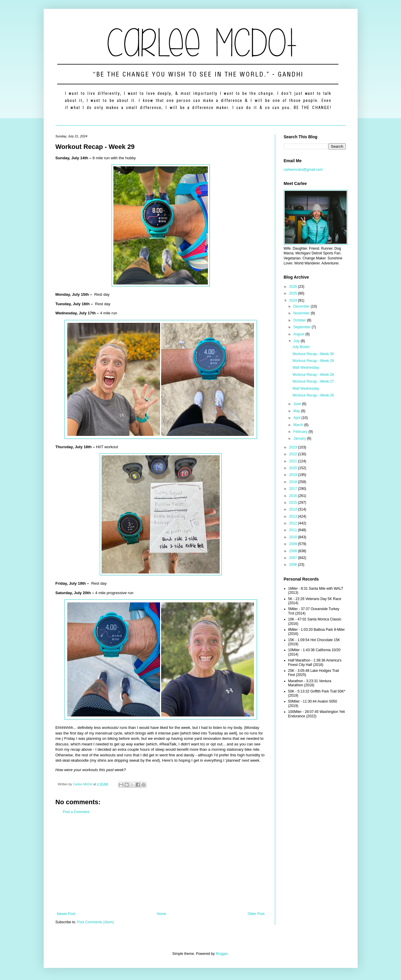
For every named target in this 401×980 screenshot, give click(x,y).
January (300, 438)
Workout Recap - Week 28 (313, 375)
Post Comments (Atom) (96, 922)
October (300, 320)
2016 (294, 496)
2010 (294, 537)
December (302, 306)
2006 (294, 565)
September (302, 327)
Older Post (256, 914)
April (297, 418)
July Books (301, 347)
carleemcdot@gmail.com (303, 170)
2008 (294, 551)
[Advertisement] (161, 863)
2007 (294, 558)
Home (162, 914)
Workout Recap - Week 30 (313, 354)
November (302, 313)
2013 (294, 516)
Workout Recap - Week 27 (313, 381)
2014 (294, 509)
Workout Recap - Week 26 (313, 395)
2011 (294, 530)
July (297, 341)
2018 (294, 482)
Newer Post (66, 914)
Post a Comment (76, 812)
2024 (294, 300)
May (297, 411)
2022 (294, 454)
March (299, 425)
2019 (294, 475)
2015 (294, 503)
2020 (294, 468)
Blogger (222, 954)
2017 (294, 489)
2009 (294, 544)
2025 (294, 293)
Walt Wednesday (306, 368)
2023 (294, 447)
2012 (294, 523)
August (299, 334)
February (301, 432)
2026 (294, 287)
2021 (294, 461)
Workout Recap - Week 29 (313, 361)
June (298, 404)
